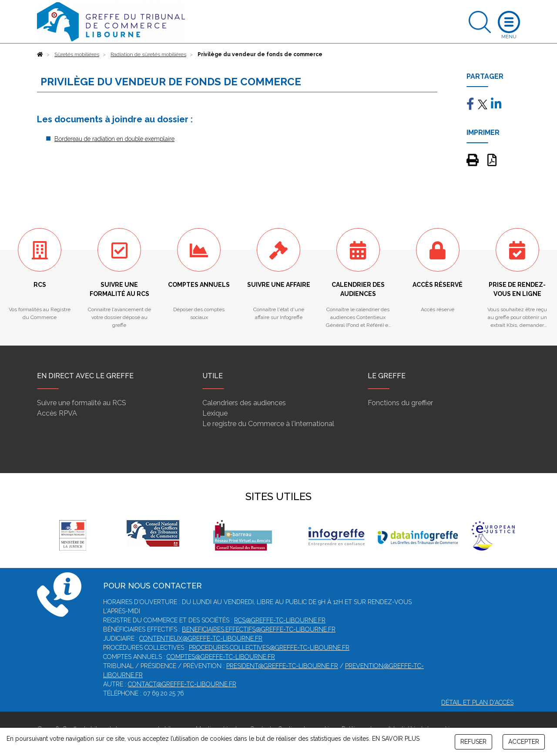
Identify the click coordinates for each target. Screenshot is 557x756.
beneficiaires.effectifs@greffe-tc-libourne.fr (259, 629)
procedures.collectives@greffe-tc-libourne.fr (269, 648)
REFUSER (473, 742)
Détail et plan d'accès (477, 702)
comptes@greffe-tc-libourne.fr (221, 657)
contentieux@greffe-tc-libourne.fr (201, 638)
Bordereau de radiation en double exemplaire (114, 139)
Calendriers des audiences (244, 403)
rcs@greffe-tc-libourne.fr (280, 620)
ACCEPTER (524, 742)
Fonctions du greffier (400, 403)
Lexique (215, 413)
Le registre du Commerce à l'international (268, 424)
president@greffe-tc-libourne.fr (282, 666)
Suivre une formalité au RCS (82, 403)
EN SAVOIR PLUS (396, 739)
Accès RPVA (57, 413)
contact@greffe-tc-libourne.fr (182, 684)
